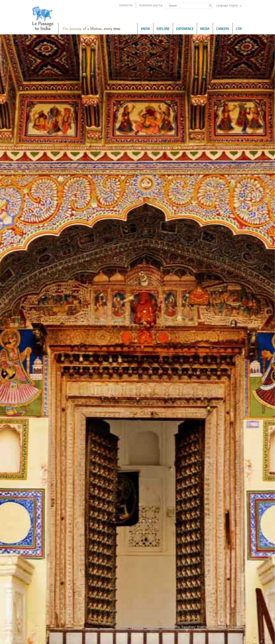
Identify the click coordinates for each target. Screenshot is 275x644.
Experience (185, 29)
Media (205, 29)
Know (145, 29)
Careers (223, 29)
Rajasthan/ (189, 627)
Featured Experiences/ (157, 627)
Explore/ (136, 627)
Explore (163, 29)
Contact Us (126, 5)
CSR (239, 29)
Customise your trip (151, 5)
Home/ (125, 627)
